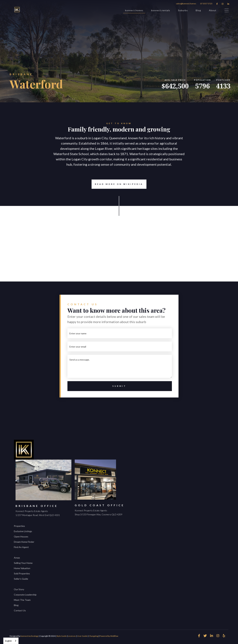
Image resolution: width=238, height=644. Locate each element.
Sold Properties (22, 573)
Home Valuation (22, 568)
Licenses (72, 636)
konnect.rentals (161, 10)
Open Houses (21, 537)
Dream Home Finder (24, 542)
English (8, 641)
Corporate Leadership (25, 595)
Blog (198, 10)
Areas (17, 558)
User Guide (82, 636)
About (213, 10)
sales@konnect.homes (186, 4)
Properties (19, 526)
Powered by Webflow (109, 636)
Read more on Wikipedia (117, 184)
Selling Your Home (23, 563)
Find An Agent (21, 547)
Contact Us (20, 610)
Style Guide (62, 636)
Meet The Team (22, 600)
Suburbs (183, 10)
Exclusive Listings (23, 531)
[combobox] (11, 641)
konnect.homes (134, 11)
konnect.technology (30, 636)
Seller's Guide (21, 579)
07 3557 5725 (206, 4)
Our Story (19, 589)
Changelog (93, 636)
